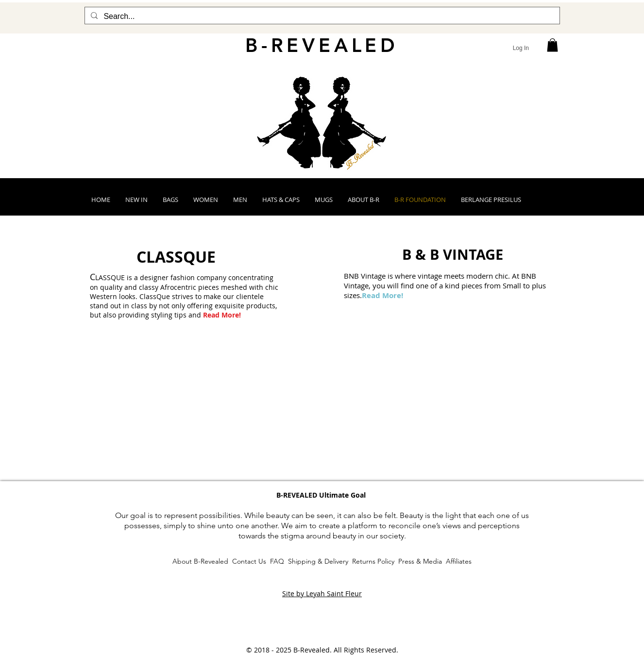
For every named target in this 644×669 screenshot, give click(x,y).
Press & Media (421, 561)
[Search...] (321, 17)
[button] (552, 45)
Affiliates (459, 561)
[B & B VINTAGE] (453, 254)
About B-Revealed (201, 561)
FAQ (277, 561)
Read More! (222, 315)
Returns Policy (373, 561)
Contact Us (249, 561)
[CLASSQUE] (176, 257)
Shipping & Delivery (317, 561)
